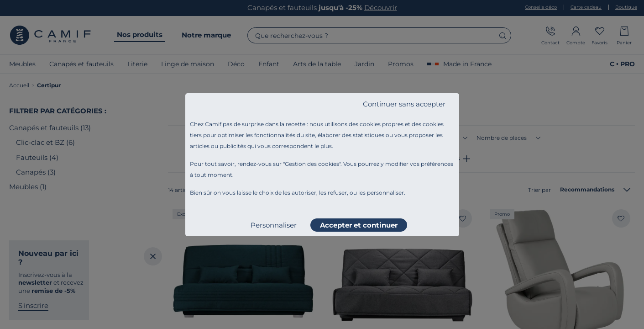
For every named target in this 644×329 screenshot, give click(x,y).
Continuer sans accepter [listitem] (404, 104)
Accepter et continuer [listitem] (359, 225)
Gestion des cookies (312, 164)
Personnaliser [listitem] (274, 225)
